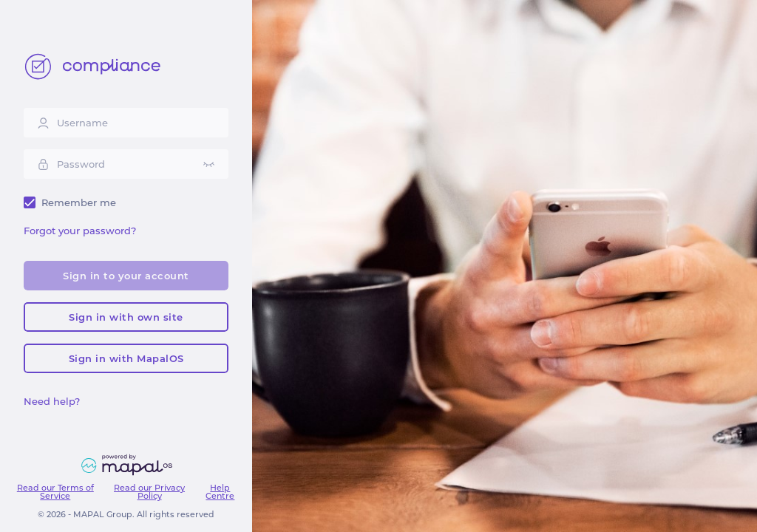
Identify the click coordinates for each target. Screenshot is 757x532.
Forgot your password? (80, 231)
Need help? (52, 402)
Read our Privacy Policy (149, 492)
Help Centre (220, 492)
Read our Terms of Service (55, 492)
